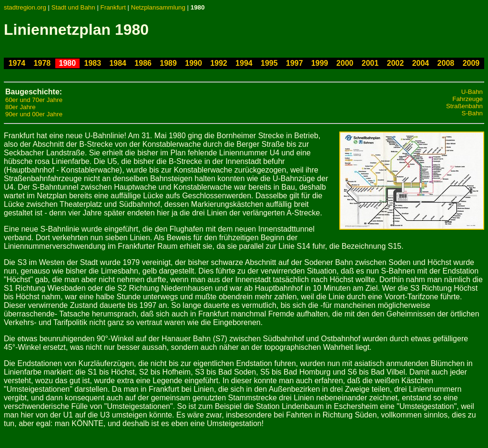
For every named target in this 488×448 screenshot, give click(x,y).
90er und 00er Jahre (34, 114)
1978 (42, 63)
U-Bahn (472, 92)
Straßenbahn (464, 106)
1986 (143, 63)
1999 (320, 63)
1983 (92, 63)
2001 (370, 63)
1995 (269, 63)
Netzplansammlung (158, 7)
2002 (396, 63)
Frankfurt (113, 7)
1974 (17, 63)
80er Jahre (20, 107)
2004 (421, 63)
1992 (219, 63)
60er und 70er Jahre (34, 100)
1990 (193, 63)
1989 (168, 63)
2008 (446, 63)
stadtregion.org (25, 7)
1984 (118, 63)
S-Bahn (472, 113)
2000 (345, 63)
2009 (471, 63)
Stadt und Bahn (73, 7)
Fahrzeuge (468, 99)
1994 (244, 63)
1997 (295, 63)
